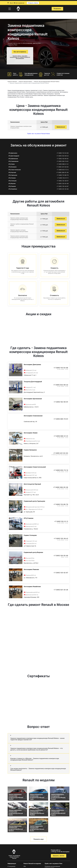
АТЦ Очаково (12, 178)
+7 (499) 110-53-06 (63, 153)
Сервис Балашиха (30, 450)
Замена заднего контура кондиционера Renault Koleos (19, 231)
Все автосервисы (20, 52)
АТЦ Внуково (12, 183)
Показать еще (38, 839)
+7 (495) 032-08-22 (62, 156)
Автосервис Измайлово (32, 586)
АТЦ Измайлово (13, 189)
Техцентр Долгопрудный (33, 382)
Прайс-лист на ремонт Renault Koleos (39, 134)
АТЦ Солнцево (12, 181)
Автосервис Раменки (31, 569)
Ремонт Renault (12, 81)
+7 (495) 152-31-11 (63, 178)
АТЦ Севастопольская (15, 170)
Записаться (61, 127)
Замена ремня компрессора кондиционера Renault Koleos (19, 237)
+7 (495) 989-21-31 (63, 164)
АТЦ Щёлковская (13, 159)
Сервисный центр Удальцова (34, 501)
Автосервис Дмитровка (32, 364)
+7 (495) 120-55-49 (62, 184)
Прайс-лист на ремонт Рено (53, 863)
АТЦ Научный (12, 172)
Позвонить (57, 9)
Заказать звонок (59, 856)
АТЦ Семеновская (13, 161)
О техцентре (11, 866)
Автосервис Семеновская (33, 416)
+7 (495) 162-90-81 (63, 159)
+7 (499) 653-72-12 (63, 170)
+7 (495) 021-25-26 (63, 189)
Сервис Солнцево (30, 535)
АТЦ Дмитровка (13, 153)
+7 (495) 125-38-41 (63, 181)
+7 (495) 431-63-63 (62, 167)
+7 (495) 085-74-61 (63, 161)
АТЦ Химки (12, 164)
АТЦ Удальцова (13, 175)
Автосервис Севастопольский (35, 467)
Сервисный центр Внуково (33, 552)
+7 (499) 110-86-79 (63, 175)
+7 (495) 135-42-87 (63, 186)
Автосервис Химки (31, 433)
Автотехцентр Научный (32, 484)
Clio (25, 866)
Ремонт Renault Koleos (25, 81)
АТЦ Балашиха (12, 167)
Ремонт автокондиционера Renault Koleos (47, 81)
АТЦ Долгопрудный (14, 156)
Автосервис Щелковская (33, 399)
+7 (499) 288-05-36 (62, 172)
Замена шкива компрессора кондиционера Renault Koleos (19, 219)
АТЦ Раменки (12, 186)
